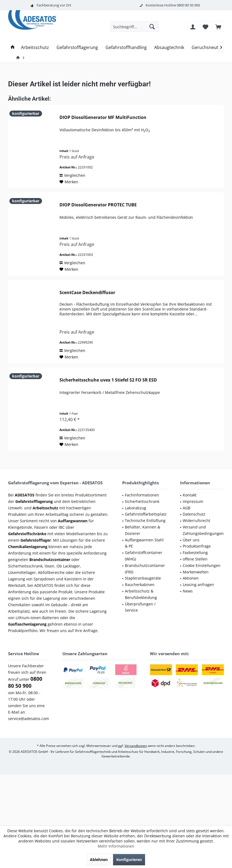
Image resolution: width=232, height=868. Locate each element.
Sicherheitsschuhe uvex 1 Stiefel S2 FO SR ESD (108, 380)
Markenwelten (196, 572)
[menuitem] (218, 27)
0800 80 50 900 (188, 5)
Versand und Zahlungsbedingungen (203, 530)
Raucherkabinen (140, 585)
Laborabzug (136, 508)
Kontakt (190, 495)
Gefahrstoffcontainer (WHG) (144, 556)
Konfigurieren (129, 860)
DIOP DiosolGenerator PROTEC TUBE (98, 205)
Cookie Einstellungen (202, 565)
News (188, 591)
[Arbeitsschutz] (35, 47)
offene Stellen (195, 559)
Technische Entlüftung (145, 521)
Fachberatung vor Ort (54, 5)
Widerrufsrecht (196, 521)
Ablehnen (99, 860)
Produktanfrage (197, 546)
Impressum (193, 501)
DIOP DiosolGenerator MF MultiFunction (103, 117)
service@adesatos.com (29, 719)
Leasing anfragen (198, 585)
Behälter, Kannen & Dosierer (143, 530)
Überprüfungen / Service (140, 607)
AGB (187, 508)
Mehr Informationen (116, 846)
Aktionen (191, 578)
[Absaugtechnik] (169, 47)
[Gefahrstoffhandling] (126, 47)
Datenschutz (194, 514)
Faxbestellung (195, 553)
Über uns (191, 540)
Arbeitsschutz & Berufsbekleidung (141, 594)
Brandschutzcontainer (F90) (145, 569)
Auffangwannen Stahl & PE (144, 543)
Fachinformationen (142, 495)
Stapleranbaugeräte (143, 578)
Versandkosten (136, 746)
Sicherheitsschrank (142, 501)
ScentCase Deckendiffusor (87, 293)
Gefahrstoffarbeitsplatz (146, 514)
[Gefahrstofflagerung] (77, 47)
